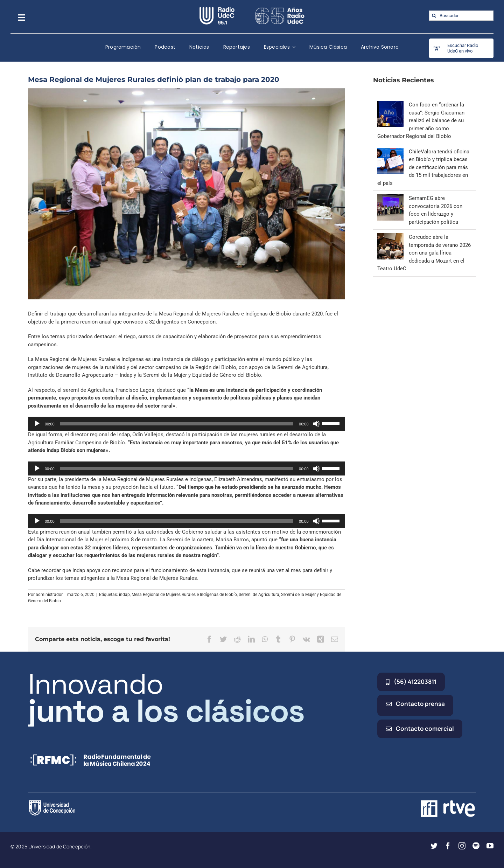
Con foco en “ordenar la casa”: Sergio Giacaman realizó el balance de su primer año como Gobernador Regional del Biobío (421, 120)
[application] (187, 424)
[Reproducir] (37, 424)
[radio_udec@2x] (217, 9)
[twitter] (434, 846)
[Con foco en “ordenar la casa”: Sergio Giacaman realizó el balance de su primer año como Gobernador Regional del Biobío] (390, 105)
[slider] (177, 424)
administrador (49, 595)
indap (124, 595)
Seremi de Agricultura (259, 595)
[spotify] (476, 846)
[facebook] (448, 846)
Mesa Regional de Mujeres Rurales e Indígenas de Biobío (184, 595)
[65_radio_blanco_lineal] (280, 9)
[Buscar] (434, 16)
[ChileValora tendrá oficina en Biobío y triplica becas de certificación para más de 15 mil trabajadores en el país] (390, 152)
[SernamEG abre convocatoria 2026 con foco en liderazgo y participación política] (390, 198)
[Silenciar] (316, 424)
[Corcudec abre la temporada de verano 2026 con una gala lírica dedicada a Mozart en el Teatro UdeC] (390, 237)
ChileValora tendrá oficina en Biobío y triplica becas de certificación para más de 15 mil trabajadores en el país (423, 167)
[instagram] (462, 846)
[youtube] (490, 846)
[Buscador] (461, 16)
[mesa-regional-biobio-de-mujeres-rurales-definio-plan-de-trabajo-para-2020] (187, 194)
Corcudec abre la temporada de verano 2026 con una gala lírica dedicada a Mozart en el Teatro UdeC (424, 253)
